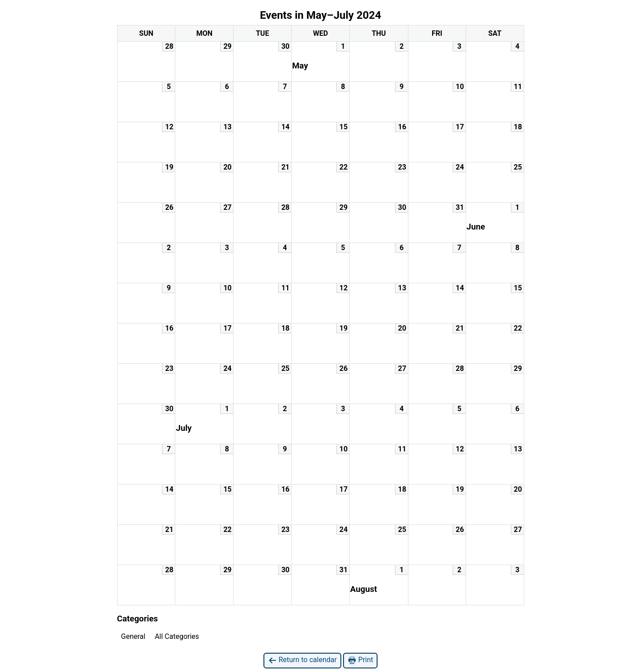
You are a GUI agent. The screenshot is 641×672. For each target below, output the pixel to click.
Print (360, 660)
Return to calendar (302, 660)
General (132, 636)
